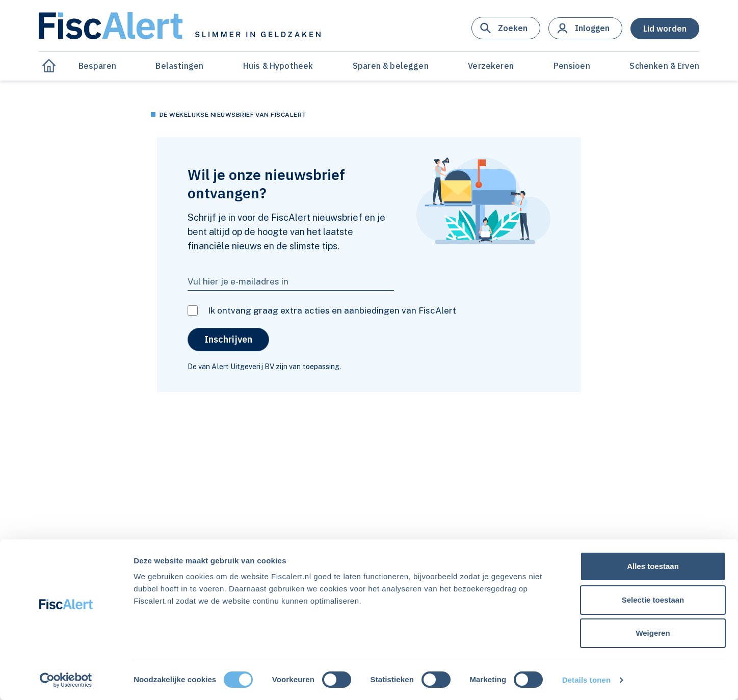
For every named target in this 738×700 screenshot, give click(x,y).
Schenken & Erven (664, 66)
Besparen (97, 66)
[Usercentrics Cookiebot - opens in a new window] (66, 680)
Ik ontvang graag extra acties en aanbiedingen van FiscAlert (332, 310)
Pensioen (572, 66)
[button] (506, 28)
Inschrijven (228, 339)
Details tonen (586, 680)
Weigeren (653, 633)
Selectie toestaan (653, 600)
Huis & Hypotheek (278, 66)
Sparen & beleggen (391, 66)
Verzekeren (491, 66)
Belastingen (179, 66)
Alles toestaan (653, 566)
